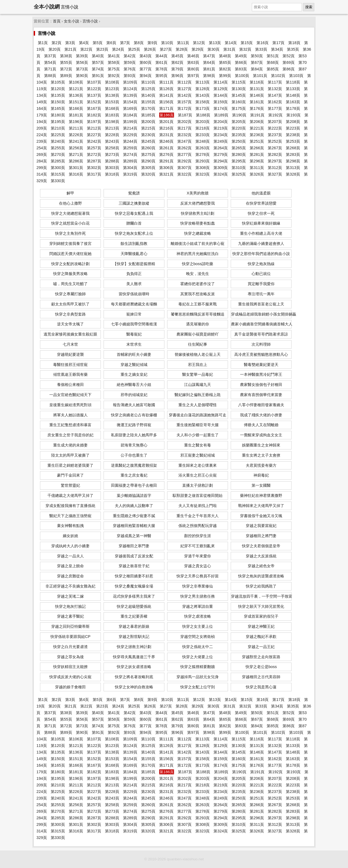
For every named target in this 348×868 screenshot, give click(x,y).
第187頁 (185, 115)
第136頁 (76, 95)
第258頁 (112, 148)
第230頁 (148, 135)
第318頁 (112, 174)
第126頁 (166, 89)
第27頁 (166, 49)
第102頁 (278, 76)
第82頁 (225, 69)
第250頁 (239, 141)
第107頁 (94, 82)
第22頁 (86, 49)
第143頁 (202, 95)
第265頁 (239, 148)
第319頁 (130, 174)
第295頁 (239, 161)
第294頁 (221, 161)
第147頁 (275, 95)
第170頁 (148, 108)
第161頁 (257, 102)
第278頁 (202, 154)
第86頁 (289, 69)
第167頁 (94, 108)
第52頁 (289, 56)
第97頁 (193, 76)
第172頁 (184, 108)
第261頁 (166, 148)
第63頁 (193, 62)
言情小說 (90, 21)
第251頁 (257, 141)
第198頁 (112, 122)
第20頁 (55, 49)
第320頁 (148, 174)
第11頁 (183, 43)
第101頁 (260, 76)
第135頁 (58, 95)
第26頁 (150, 49)
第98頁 (209, 76)
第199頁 (130, 122)
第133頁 (293, 89)
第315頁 (58, 174)
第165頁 (58, 108)
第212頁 (94, 128)
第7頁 (125, 43)
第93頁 (130, 76)
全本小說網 (47, 7)
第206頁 (257, 122)
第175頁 (239, 108)
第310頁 (239, 168)
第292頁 (184, 161)
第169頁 (130, 108)
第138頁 (112, 95)
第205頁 (239, 122)
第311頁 (257, 168)
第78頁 (161, 69)
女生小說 (72, 21)
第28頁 (182, 49)
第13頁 (215, 43)
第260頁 (148, 148)
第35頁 (293, 49)
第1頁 (43, 43)
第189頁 (221, 115)
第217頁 (184, 128)
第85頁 (273, 69)
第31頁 (229, 49)
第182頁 (94, 115)
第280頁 (239, 154)
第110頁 (148, 82)
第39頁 (82, 56)
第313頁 (293, 168)
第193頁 (293, 115)
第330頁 (58, 181)
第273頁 (112, 154)
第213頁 (112, 128)
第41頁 (114, 56)
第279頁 (221, 154)
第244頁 (130, 141)
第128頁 (202, 89)
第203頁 (202, 122)
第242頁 (94, 141)
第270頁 (58, 154)
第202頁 (184, 122)
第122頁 (94, 89)
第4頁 (84, 43)
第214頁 (130, 128)
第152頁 (94, 102)
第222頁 (275, 128)
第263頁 (202, 148)
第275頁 (148, 154)
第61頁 (161, 62)
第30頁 (213, 49)
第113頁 (202, 82)
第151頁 (76, 102)
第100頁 (242, 76)
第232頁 (184, 135)
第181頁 (76, 115)
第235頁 (239, 135)
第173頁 (202, 108)
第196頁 (76, 122)
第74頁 (98, 69)
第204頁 (221, 122)
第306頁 (166, 168)
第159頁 (221, 102)
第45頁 (177, 56)
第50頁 (257, 56)
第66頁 (241, 62)
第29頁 (198, 49)
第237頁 (275, 135)
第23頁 (102, 49)
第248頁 (202, 141)
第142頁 (184, 95)
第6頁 (111, 43)
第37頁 (50, 56)
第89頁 (66, 76)
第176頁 (257, 108)
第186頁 (167, 115)
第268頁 (293, 148)
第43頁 (146, 56)
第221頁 (257, 128)
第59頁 (130, 62)
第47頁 (209, 56)
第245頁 (148, 141)
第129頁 (221, 89)
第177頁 (275, 108)
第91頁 (98, 76)
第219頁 (221, 128)
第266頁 (257, 148)
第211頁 (76, 128)
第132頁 (275, 89)
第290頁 (148, 161)
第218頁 (202, 128)
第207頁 (275, 122)
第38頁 (66, 56)
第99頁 (225, 76)
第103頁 (296, 76)
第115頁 (239, 82)
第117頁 (275, 82)
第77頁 (146, 69)
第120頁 (58, 89)
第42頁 (130, 56)
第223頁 (293, 128)
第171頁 (166, 108)
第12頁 (199, 43)
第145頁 (239, 95)
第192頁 (275, 115)
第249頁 (221, 141)
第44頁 (161, 56)
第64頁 (209, 62)
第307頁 (184, 168)
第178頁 (293, 108)
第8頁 (139, 43)
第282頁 (275, 154)
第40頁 (98, 56)
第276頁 (166, 154)
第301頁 (76, 168)
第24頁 (118, 49)
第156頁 (166, 102)
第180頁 (58, 115)
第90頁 (82, 76)
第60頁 (146, 62)
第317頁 (94, 174)
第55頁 (66, 62)
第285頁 (58, 161)
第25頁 (134, 49)
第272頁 (94, 154)
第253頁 (293, 141)
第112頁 (184, 82)
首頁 (57, 21)
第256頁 (76, 148)
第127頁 (184, 89)
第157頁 (184, 102)
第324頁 (221, 174)
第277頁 (184, 154)
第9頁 (152, 43)
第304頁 (130, 168)
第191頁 (257, 115)
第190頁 (239, 115)
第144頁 (221, 95)
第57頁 (98, 62)
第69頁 (289, 62)
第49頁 (241, 56)
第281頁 (257, 154)
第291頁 (166, 161)
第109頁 (130, 82)
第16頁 (263, 43)
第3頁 (70, 43)
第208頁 (293, 122)
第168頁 (112, 108)
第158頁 (202, 102)
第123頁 (112, 89)
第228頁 (112, 135)
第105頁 (58, 82)
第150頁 (58, 102)
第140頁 (148, 95)
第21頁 (70, 49)
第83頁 (241, 69)
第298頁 (293, 161)
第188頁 (203, 115)
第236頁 (257, 135)
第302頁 (94, 168)
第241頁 (76, 141)
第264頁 (221, 148)
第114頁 (221, 82)
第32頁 (245, 49)
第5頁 (98, 43)
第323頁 (202, 174)
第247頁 (184, 141)
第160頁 (239, 102)
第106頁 (76, 82)
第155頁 (148, 102)
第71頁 (50, 69)
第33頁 (261, 49)
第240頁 (58, 141)
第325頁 (239, 174)
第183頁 (112, 115)
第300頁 (58, 168)
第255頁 (58, 148)
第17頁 (278, 43)
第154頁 (130, 102)
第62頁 (177, 62)
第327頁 (275, 174)
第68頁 (273, 62)
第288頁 (112, 161)
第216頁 (166, 128)
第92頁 (114, 76)
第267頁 (275, 148)
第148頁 (293, 95)
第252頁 (275, 141)
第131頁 (257, 89)
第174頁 (221, 108)
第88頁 (50, 76)
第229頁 (130, 135)
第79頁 (177, 69)
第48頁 (225, 56)
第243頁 (112, 141)
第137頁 (94, 95)
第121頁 (76, 89)
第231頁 (166, 135)
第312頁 (275, 168)
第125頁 (148, 89)
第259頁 (130, 148)
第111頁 (166, 82)
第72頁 (66, 69)
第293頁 (202, 161)
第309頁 (221, 168)
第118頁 (293, 82)
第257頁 (94, 148)
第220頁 (239, 128)
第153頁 (112, 102)
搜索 (309, 7)
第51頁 (273, 56)
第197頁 (94, 122)
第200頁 (148, 122)
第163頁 (293, 102)
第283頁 (293, 154)
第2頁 (56, 43)
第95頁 (161, 76)
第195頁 (58, 122)
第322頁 (184, 174)
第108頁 (112, 82)
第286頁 (76, 161)
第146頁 (257, 95)
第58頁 (114, 62)
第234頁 (221, 135)
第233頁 (202, 135)
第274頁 (130, 154)
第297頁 (275, 161)
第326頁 (257, 174)
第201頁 (166, 122)
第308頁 (202, 168)
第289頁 (130, 161)
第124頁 (130, 89)
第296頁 (257, 161)
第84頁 (257, 69)
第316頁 (76, 174)
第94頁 (146, 76)
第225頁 (58, 135)
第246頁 (166, 141)
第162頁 (275, 102)
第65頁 (225, 62)
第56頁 (82, 62)
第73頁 (82, 69)
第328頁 (293, 174)
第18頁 (294, 43)
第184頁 (130, 115)
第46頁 (193, 56)
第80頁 (193, 69)
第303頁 (112, 168)
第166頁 (76, 108)
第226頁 (76, 135)
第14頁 (231, 43)
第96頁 (177, 76)
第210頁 (58, 128)
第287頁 (94, 161)
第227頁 (94, 135)
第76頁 (130, 69)
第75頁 (114, 69)
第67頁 (257, 62)
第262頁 (184, 148)
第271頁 (76, 154)
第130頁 (239, 89)
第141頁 (166, 95)
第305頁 (148, 168)
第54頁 (50, 62)
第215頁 (148, 128)
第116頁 (257, 82)
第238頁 (293, 135)
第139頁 (130, 95)
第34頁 (277, 49)
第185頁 (148, 115)
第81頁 (209, 69)
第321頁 (166, 174)
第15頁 (247, 43)
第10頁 (167, 43)
